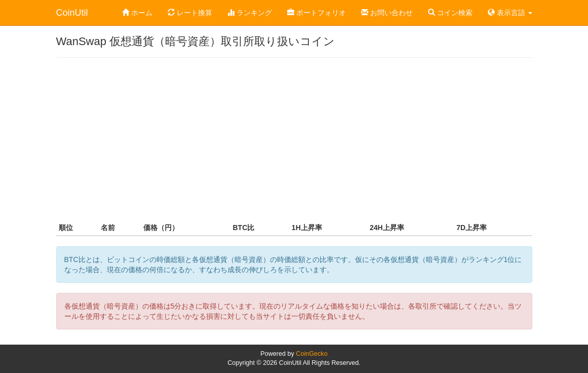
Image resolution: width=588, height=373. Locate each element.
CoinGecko (311, 354)
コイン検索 (450, 13)
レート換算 (190, 13)
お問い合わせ (387, 13)
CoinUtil (72, 13)
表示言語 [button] (510, 13)
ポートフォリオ (317, 13)
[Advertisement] (294, 139)
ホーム (137, 13)
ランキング (250, 13)
